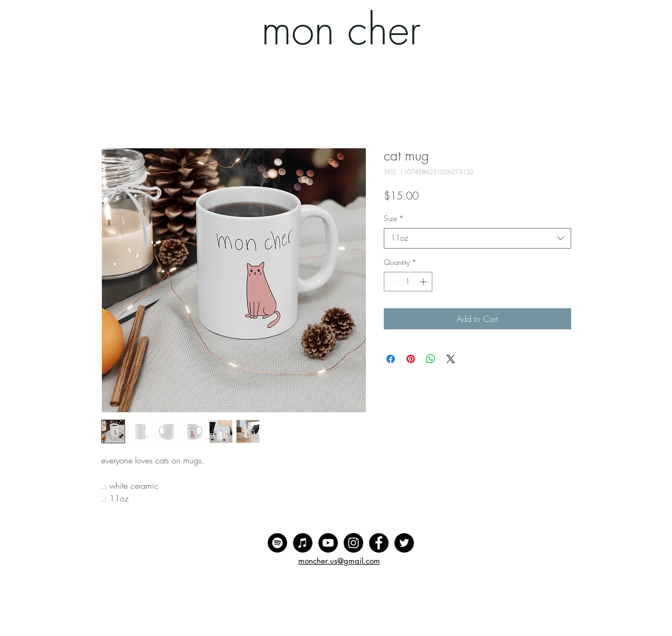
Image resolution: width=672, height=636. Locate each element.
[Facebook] (379, 543)
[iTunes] (303, 543)
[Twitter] (404, 543)
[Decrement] (392, 282)
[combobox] (477, 238)
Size (394, 218)
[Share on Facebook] (391, 359)
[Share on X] (451, 359)
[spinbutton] (408, 282)
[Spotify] (277, 543)
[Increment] (424, 282)
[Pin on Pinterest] (411, 359)
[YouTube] (328, 543)
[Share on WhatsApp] (431, 359)
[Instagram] (353, 543)
